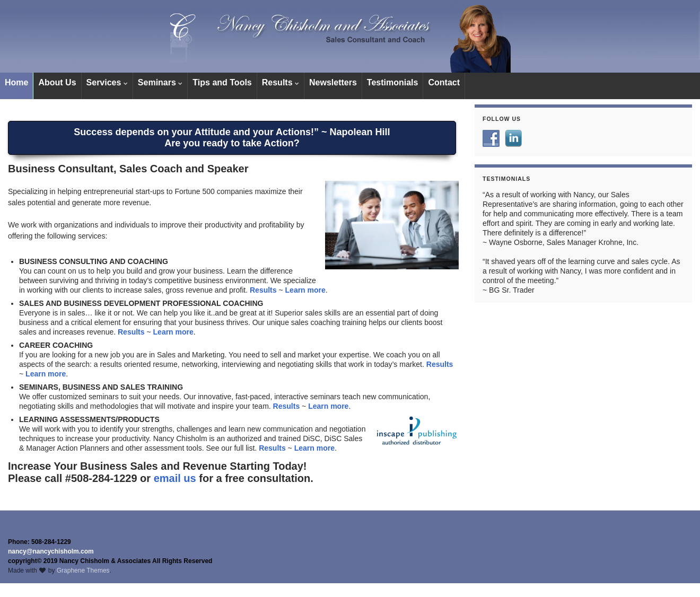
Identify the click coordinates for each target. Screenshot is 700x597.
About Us (57, 82)
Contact (444, 82)
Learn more (305, 290)
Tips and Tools (222, 82)
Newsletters (333, 82)
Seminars (160, 82)
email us (175, 478)
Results (281, 82)
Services (107, 82)
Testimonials (393, 82)
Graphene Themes (83, 570)
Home (16, 82)
